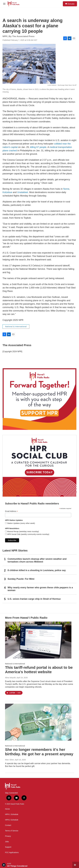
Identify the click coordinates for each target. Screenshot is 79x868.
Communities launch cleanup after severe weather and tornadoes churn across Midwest (37, 560)
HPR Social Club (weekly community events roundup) (28, 534)
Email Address (12, 511)
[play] (4, 865)
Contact (8, 825)
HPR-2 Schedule (12, 820)
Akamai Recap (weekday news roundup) (23, 531)
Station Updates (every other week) (21, 523)
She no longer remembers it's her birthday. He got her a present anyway (39, 752)
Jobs (7, 842)
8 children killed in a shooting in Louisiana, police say (37, 570)
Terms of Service (12, 831)
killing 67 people (38, 147)
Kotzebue (7, 192)
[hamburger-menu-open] (4, 4)
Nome (66, 189)
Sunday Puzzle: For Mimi (21, 579)
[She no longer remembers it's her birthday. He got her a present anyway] (38, 722)
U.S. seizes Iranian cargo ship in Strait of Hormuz (34, 599)
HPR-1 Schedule (12, 814)
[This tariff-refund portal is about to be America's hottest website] (38, 640)
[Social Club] (40, 466)
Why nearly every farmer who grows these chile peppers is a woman (40, 589)
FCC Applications (12, 853)
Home (7, 809)
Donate (71, 4)
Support (8, 847)
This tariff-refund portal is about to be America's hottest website (39, 670)
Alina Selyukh (10, 678)
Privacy (8, 836)
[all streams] (76, 865)
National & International (16, 327)
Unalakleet (23, 192)
